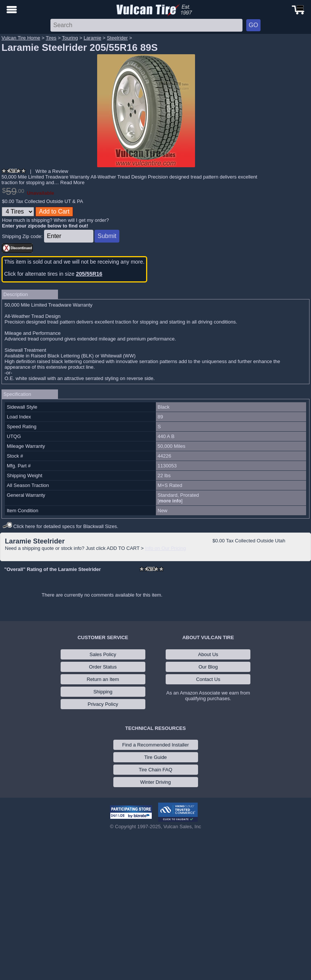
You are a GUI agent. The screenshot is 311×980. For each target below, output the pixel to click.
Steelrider (117, 38)
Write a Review (52, 171)
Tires (51, 38)
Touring (70, 38)
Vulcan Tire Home (21, 38)
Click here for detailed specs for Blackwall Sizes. (66, 526)
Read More (72, 182)
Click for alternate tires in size (53, 274)
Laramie (92, 38)
